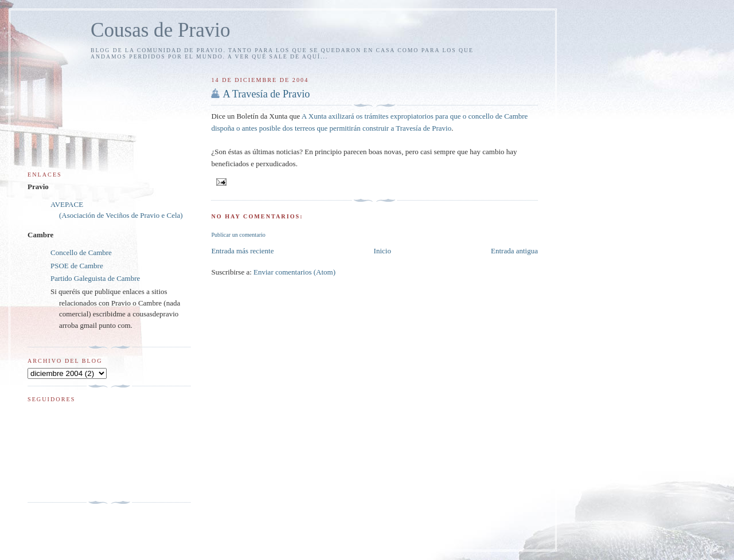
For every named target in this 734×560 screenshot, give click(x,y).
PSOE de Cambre (77, 266)
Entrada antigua (514, 251)
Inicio (382, 251)
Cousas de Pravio (161, 30)
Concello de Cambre (81, 252)
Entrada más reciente (242, 251)
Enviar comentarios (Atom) (294, 272)
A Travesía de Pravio (266, 94)
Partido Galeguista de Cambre (95, 278)
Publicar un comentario (238, 235)
